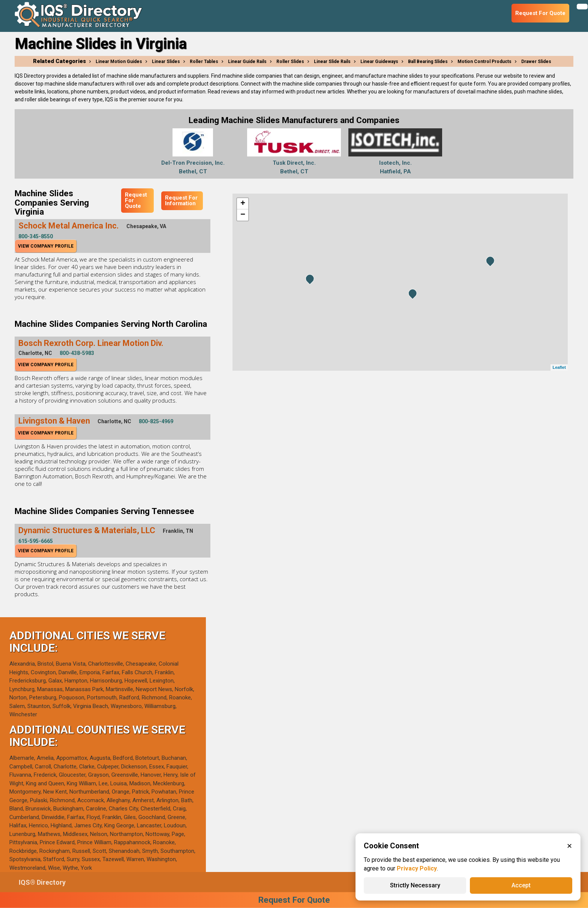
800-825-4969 (156, 421)
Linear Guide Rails (247, 62)
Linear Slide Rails (332, 62)
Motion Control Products (484, 62)
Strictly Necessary (415, 885)
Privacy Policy (417, 868)
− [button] (243, 215)
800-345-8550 (36, 236)
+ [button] (243, 204)
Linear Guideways (379, 62)
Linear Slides (166, 62)
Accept (521, 885)
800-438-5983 (77, 353)
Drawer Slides (536, 62)
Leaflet (559, 367)
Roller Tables (204, 62)
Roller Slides (290, 62)
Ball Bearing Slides (428, 62)
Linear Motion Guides (119, 62)
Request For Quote (136, 200)
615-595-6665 (36, 541)
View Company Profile (46, 246)
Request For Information (181, 201)
